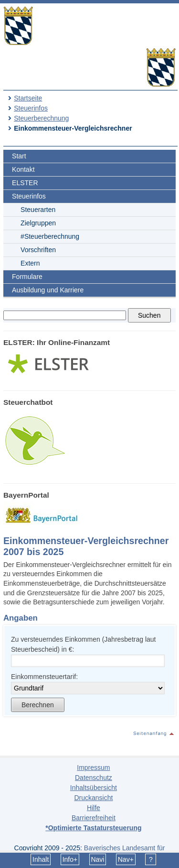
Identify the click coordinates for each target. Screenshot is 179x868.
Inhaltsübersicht (94, 788)
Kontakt (23, 169)
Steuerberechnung (41, 118)
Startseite (28, 98)
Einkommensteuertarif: (44, 677)
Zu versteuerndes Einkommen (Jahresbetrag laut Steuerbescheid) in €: (83, 644)
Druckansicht (93, 798)
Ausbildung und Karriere (48, 290)
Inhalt (41, 859)
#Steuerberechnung (50, 236)
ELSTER (25, 183)
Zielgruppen (38, 223)
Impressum (93, 768)
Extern (30, 263)
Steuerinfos (31, 108)
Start (19, 156)
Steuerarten (38, 210)
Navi (97, 859)
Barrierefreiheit (94, 818)
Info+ (70, 859)
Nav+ (126, 859)
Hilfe (94, 808)
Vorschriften (38, 250)
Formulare (27, 277)
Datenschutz (94, 778)
